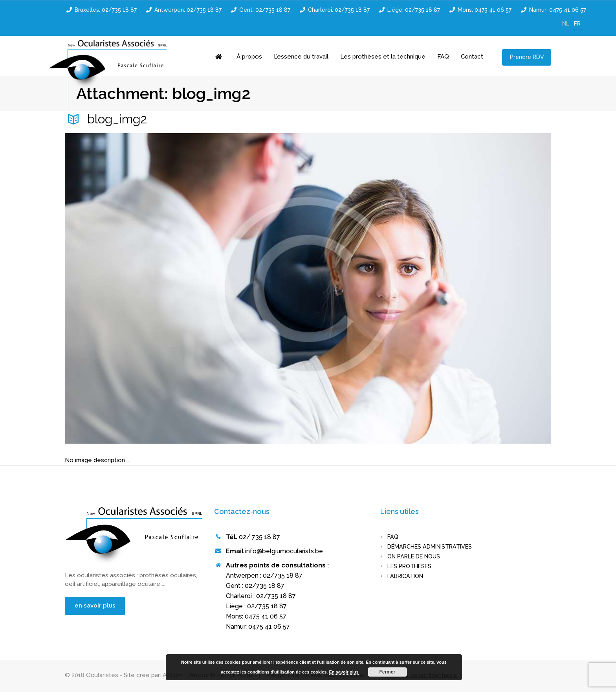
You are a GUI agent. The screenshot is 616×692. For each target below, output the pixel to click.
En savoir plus (344, 672)
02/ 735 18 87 (259, 537)
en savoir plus (98, 606)
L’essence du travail (301, 57)
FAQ (443, 57)
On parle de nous (417, 556)
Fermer (387, 672)
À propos (249, 57)
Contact (472, 57)
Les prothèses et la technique (383, 57)
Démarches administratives (434, 547)
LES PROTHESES (412, 566)
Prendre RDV (527, 57)
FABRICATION (407, 576)
